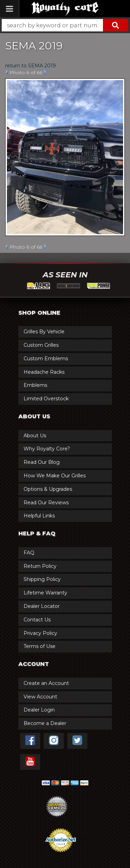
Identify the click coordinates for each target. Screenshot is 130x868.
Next (45, 72)
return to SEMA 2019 (31, 66)
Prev (6, 72)
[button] (65, 25)
